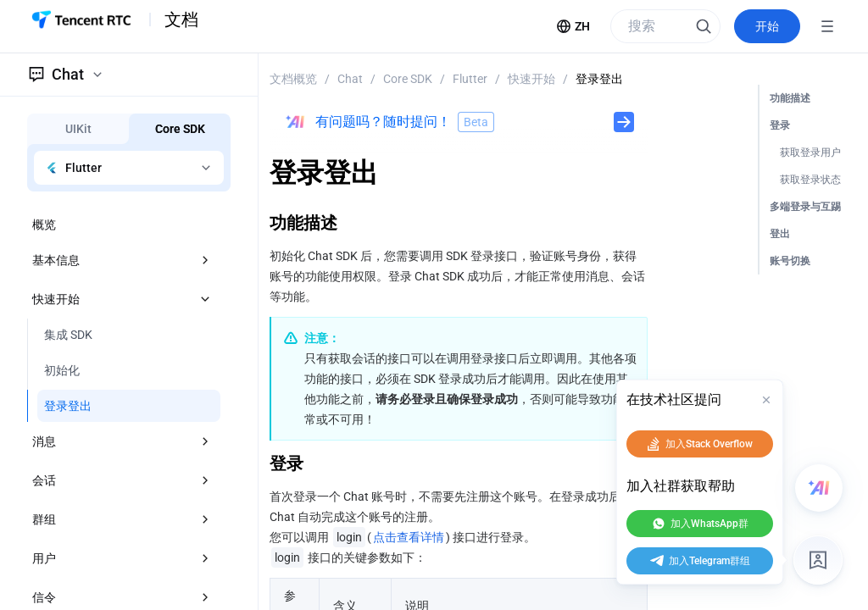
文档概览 (293, 79)
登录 (780, 125)
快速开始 (531, 79)
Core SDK (408, 79)
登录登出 (599, 79)
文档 (181, 19)
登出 (780, 234)
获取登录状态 (810, 180)
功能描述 (790, 98)
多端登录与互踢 (805, 207)
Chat (350, 79)
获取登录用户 (810, 152)
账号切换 (790, 261)
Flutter (470, 79)
